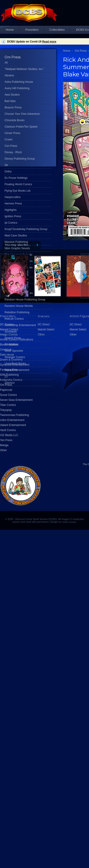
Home (10, 30)
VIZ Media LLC (9, 435)
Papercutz (6, 390)
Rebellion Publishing (17, 312)
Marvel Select (78, 330)
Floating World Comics (18, 184)
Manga (4, 445)
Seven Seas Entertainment (16, 400)
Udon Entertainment (12, 420)
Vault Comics (8, 430)
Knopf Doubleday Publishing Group (26, 229)
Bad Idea (10, 101)
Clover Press (12, 133)
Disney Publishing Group (20, 159)
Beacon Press (13, 107)
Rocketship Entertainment (20, 325)
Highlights (11, 210)
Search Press (13, 338)
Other (3, 450)
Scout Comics (8, 395)
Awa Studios (12, 95)
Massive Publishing (16, 242)
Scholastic (11, 332)
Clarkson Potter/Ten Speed (21, 127)
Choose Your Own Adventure (22, 114)
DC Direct (76, 324)
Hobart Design (69, 522)
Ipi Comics (11, 223)
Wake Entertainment (17, 370)
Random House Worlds (19, 306)
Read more (49, 42)
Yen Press (6, 440)
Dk (6, 165)
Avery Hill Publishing (17, 88)
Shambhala (12, 344)
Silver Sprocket (14, 351)
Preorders (32, 30)
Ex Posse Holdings (16, 178)
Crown (9, 139)
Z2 (6, 376)
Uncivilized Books (15, 364)
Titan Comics (8, 405)
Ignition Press (13, 216)
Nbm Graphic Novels (17, 248)
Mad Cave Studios (16, 236)
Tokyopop (6, 410)
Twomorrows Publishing (14, 415)
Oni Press (81, 51)
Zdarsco (9, 383)
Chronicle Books (14, 120)
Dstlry (8, 171)
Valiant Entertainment (13, 425)
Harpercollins (13, 197)
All (6, 63)
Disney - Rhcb (13, 152)
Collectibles (57, 30)
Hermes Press (13, 204)
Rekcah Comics (14, 319)
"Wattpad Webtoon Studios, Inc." (24, 69)
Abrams (9, 75)
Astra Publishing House (19, 82)
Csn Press (11, 146)
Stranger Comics (15, 357)
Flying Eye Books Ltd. (18, 191)
